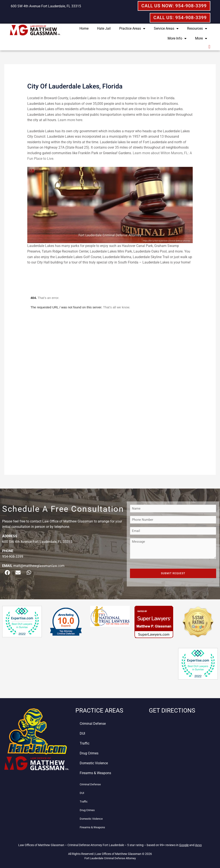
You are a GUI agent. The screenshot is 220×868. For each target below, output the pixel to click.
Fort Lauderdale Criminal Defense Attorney (110, 858)
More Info (177, 38)
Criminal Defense (93, 724)
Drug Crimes (89, 753)
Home (84, 28)
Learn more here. (70, 120)
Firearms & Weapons (95, 773)
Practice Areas (132, 29)
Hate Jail (104, 28)
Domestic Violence (94, 763)
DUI (82, 733)
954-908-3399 (13, 557)
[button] (209, 47)
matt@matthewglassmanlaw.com (39, 566)
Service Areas (166, 29)
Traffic (85, 743)
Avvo (198, 845)
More (201, 38)
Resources (197, 29)
